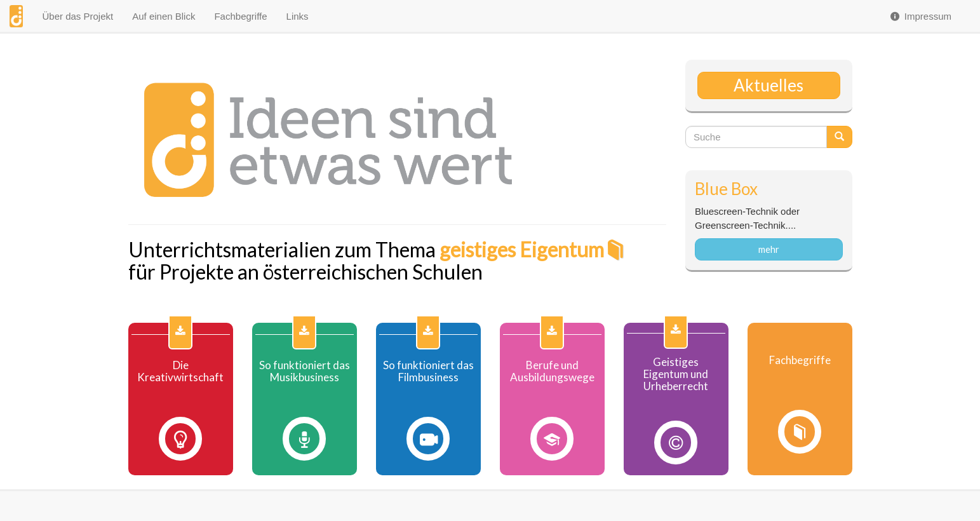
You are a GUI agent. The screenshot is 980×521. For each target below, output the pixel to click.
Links (298, 16)
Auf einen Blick (164, 16)
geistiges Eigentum (522, 249)
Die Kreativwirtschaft (180, 371)
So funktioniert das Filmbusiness (428, 371)
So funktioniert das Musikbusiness (305, 371)
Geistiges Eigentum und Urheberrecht (676, 374)
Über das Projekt (77, 16)
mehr (769, 249)
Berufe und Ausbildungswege (552, 371)
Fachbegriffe (240, 16)
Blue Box (726, 189)
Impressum (920, 16)
